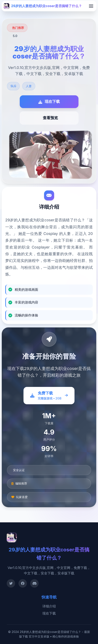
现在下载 (49, 613)
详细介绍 (49, 606)
